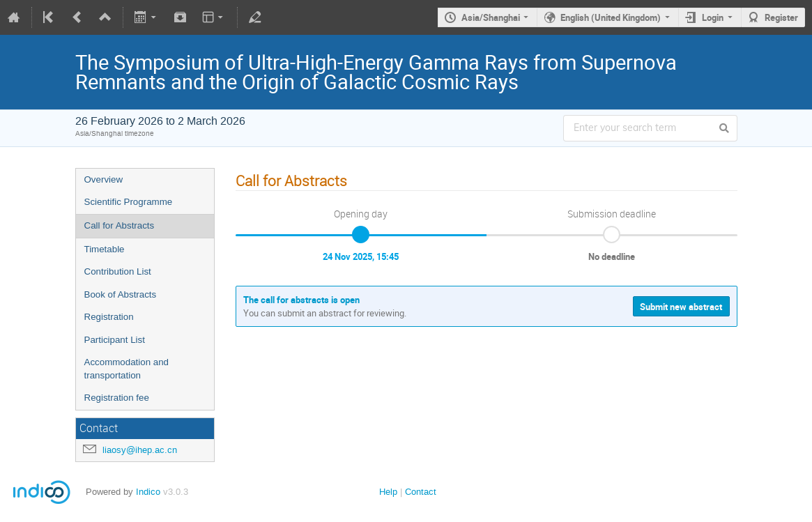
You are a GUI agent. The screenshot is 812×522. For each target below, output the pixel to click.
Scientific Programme (129, 202)
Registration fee (117, 398)
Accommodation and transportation (127, 369)
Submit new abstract (681, 307)
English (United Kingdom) (611, 17)
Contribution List (118, 271)
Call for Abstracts (120, 225)
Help (388, 492)
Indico (148, 492)
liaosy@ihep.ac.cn (140, 450)
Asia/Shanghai (491, 17)
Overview (104, 179)
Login (713, 17)
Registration (109, 317)
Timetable (105, 249)
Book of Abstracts (121, 294)
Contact (421, 492)
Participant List (115, 340)
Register (781, 17)
